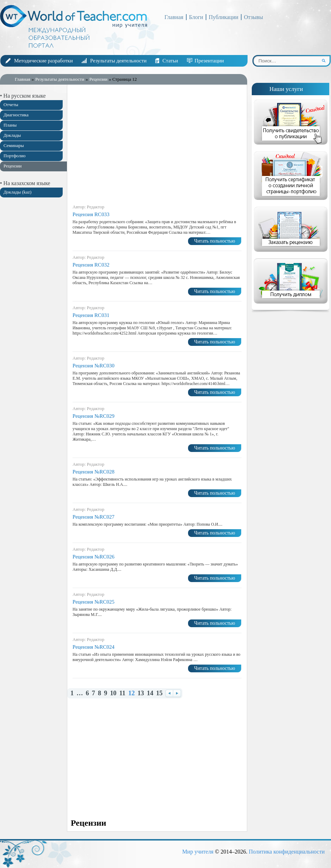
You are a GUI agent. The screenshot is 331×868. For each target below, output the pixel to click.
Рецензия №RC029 (93, 416)
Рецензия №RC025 (93, 602)
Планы (10, 125)
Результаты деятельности (118, 61)
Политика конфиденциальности (287, 852)
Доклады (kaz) (17, 192)
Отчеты (11, 105)
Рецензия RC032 (91, 265)
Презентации (209, 61)
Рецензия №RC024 (93, 647)
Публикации (224, 17)
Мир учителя (198, 852)
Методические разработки (43, 61)
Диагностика (16, 115)
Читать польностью (214, 241)
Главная (174, 17)
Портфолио (15, 156)
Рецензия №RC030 (93, 366)
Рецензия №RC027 (93, 517)
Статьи (170, 61)
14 (150, 693)
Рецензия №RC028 (93, 472)
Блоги (196, 17)
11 (122, 693)
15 (159, 693)
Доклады (12, 135)
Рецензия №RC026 (93, 557)
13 (141, 693)
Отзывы (254, 17)
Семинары (14, 145)
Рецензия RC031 (91, 315)
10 (113, 693)
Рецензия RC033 (91, 214)
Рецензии (13, 166)
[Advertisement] (32, 314)
